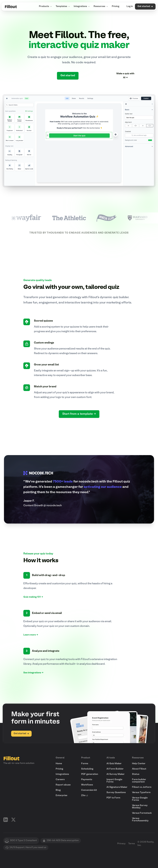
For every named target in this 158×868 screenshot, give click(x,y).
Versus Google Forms (140, 799)
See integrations (33, 673)
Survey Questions (116, 793)
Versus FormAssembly (140, 820)
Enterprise (61, 796)
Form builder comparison (139, 781)
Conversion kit (89, 790)
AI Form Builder (115, 769)
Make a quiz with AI (125, 76)
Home (59, 764)
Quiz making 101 (33, 597)
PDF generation (90, 774)
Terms (132, 844)
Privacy (121, 844)
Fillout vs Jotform (142, 787)
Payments (87, 780)
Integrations (82, 6)
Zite (85, 796)
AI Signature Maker (117, 787)
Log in (130, 6)
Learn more (31, 635)
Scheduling (87, 769)
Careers (60, 780)
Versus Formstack (142, 813)
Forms (85, 764)
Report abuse (63, 785)
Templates (63, 6)
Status (136, 774)
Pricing (116, 6)
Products (46, 6)
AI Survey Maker (116, 774)
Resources (101, 6)
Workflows (87, 785)
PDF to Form (113, 798)
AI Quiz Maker (114, 764)
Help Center (139, 764)
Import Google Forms (114, 781)
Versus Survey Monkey (140, 807)
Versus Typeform (141, 793)
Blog (58, 790)
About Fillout (139, 769)
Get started (145, 6)
